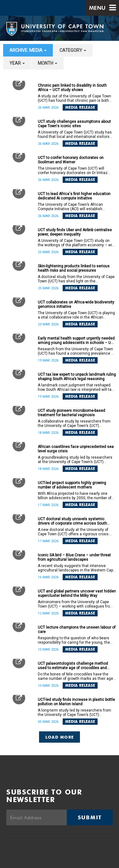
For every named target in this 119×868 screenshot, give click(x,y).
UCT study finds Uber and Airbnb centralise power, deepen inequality (75, 232)
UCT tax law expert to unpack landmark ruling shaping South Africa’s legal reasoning (77, 377)
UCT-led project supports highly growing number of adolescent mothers (72, 485)
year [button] (17, 63)
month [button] (48, 63)
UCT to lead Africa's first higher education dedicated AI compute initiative (74, 196)
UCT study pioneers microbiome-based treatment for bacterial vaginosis (71, 413)
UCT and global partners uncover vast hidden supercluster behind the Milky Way (77, 593)
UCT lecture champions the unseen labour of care (77, 630)
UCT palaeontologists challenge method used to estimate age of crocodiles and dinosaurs (73, 666)
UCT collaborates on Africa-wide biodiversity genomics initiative (76, 304)
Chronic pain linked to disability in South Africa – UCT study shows (72, 88)
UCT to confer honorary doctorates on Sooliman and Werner (71, 160)
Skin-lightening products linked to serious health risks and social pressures (74, 268)
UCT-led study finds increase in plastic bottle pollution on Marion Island (76, 702)
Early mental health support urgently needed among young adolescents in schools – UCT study (77, 341)
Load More (60, 737)
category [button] (73, 50)
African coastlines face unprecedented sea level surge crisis (76, 449)
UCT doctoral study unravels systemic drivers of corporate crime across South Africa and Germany (72, 521)
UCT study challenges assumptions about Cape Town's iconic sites (74, 124)
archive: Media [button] (28, 50)
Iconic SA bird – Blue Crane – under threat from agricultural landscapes (74, 557)
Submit (90, 817)
